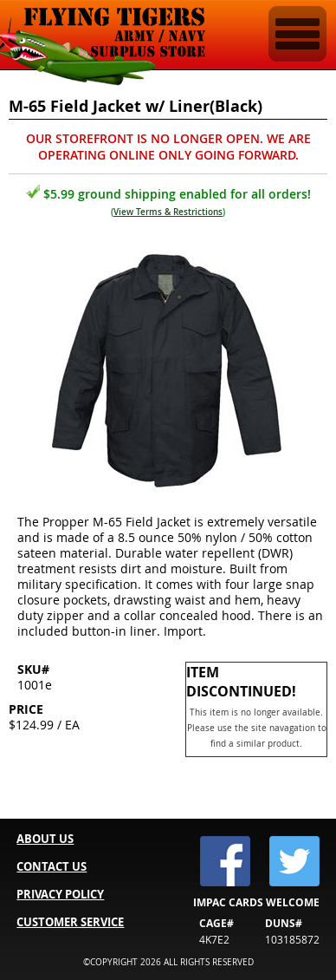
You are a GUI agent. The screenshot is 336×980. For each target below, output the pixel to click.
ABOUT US (45, 839)
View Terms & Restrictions (168, 212)
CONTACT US (52, 866)
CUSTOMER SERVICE (70, 922)
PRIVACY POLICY (60, 894)
